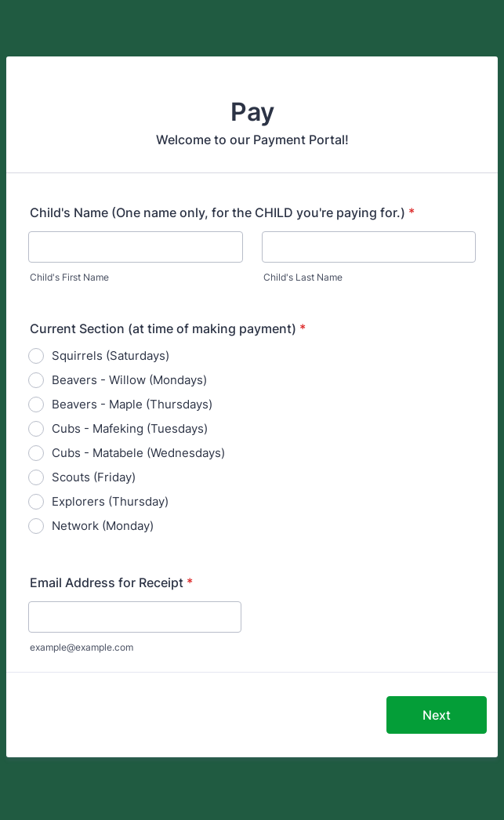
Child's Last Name (303, 277)
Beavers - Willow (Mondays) (129, 380)
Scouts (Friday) (94, 477)
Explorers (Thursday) (110, 501)
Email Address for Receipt (111, 582)
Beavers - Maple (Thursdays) (132, 404)
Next (437, 715)
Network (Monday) (103, 526)
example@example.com (82, 647)
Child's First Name (69, 277)
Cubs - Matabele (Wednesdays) (138, 453)
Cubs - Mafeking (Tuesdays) (130, 428)
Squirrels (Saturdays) (111, 356)
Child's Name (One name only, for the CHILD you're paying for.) (222, 212)
